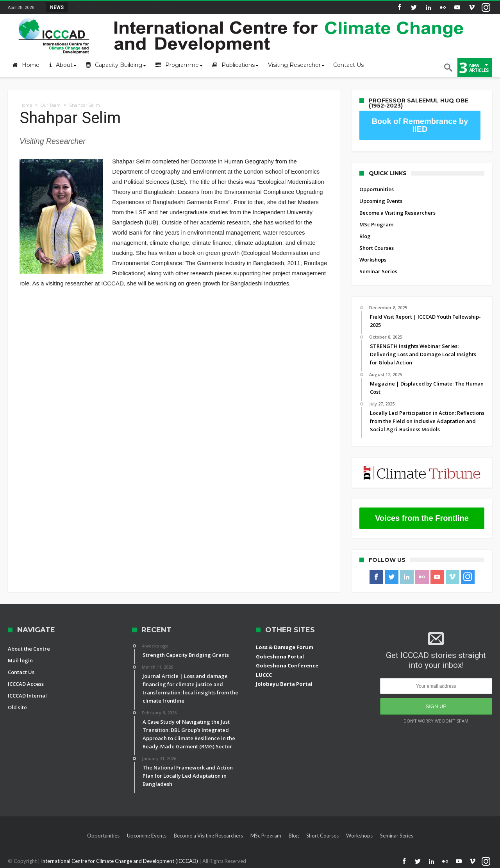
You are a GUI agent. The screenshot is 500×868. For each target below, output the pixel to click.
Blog (365, 236)
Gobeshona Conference (287, 665)
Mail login (20, 660)
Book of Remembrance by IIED (420, 125)
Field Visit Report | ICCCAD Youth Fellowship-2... (126, 7)
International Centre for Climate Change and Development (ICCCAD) (120, 861)
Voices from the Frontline (422, 518)
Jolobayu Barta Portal (284, 684)
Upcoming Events (381, 201)
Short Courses (377, 248)
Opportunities (377, 189)
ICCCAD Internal (27, 696)
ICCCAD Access (26, 684)
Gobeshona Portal (280, 656)
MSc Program (376, 224)
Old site (17, 707)
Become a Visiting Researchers (397, 213)
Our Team (51, 105)
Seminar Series (378, 271)
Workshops (373, 260)
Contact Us (21, 672)
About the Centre (29, 649)
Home (26, 105)
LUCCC (264, 675)
